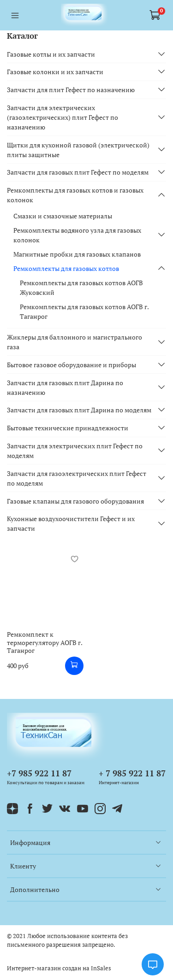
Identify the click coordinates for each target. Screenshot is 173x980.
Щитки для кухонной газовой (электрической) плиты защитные (78, 150)
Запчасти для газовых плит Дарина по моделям (79, 410)
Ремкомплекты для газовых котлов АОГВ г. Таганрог (84, 311)
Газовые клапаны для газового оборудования (75, 501)
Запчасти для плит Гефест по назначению (71, 90)
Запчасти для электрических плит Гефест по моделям (75, 451)
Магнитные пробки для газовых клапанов (77, 254)
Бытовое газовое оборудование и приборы (72, 365)
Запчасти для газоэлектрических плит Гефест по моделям (77, 478)
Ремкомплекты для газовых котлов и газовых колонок (75, 195)
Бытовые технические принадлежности (68, 428)
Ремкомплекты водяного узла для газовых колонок (77, 235)
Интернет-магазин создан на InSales (59, 968)
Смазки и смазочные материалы (63, 216)
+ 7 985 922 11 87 (132, 773)
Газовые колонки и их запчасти (55, 72)
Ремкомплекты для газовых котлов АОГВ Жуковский (81, 288)
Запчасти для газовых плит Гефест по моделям (78, 172)
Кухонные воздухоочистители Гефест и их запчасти (71, 523)
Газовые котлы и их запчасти (51, 54)
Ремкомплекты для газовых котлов (66, 268)
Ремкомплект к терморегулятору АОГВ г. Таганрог (45, 642)
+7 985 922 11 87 (39, 773)
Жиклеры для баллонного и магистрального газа (75, 342)
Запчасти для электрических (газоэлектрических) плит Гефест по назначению (63, 117)
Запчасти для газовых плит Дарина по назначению (65, 387)
